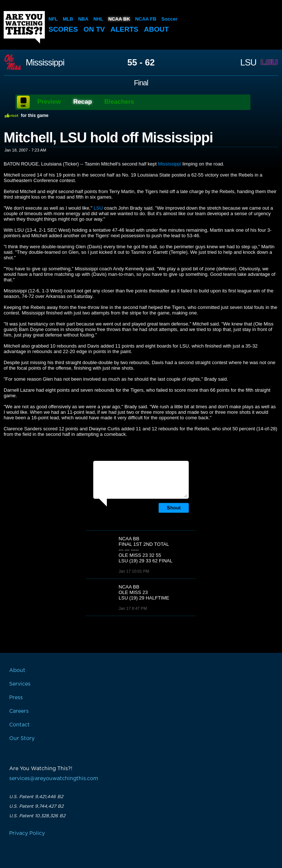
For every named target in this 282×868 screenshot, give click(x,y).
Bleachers (119, 102)
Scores (63, 29)
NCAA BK (119, 19)
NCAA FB (146, 19)
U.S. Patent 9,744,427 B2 (36, 806)
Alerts (124, 29)
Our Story (22, 739)
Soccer (169, 19)
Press (16, 698)
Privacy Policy (27, 833)
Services (20, 684)
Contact (19, 725)
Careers (19, 711)
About (156, 29)
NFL (53, 19)
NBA (83, 19)
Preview (49, 102)
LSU (248, 63)
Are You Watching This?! (24, 27)
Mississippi (45, 63)
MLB (68, 19)
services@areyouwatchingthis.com (54, 779)
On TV (94, 29)
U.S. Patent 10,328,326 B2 (37, 816)
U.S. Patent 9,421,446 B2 (36, 797)
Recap (82, 102)
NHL (99, 19)
